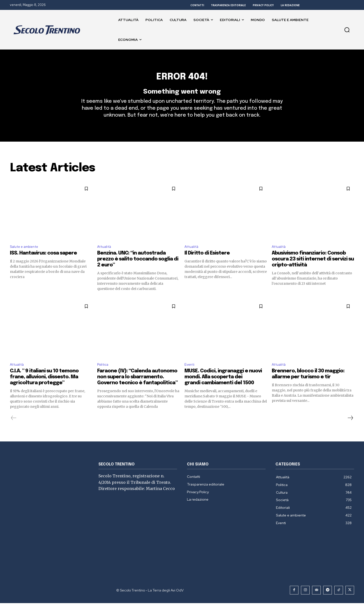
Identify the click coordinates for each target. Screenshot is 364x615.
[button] (347, 30)
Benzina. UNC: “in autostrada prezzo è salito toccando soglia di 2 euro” (138, 270)
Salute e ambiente (27, 257)
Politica (104, 376)
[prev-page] (14, 430)
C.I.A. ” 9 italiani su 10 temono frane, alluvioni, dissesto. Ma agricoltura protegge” (44, 389)
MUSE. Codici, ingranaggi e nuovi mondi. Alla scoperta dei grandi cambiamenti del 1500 (223, 389)
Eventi (190, 376)
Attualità (105, 257)
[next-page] (350, 430)
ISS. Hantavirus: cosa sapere (43, 264)
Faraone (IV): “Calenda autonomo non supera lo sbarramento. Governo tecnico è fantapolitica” (137, 389)
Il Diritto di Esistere (207, 264)
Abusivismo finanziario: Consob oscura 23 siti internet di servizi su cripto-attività (313, 270)
